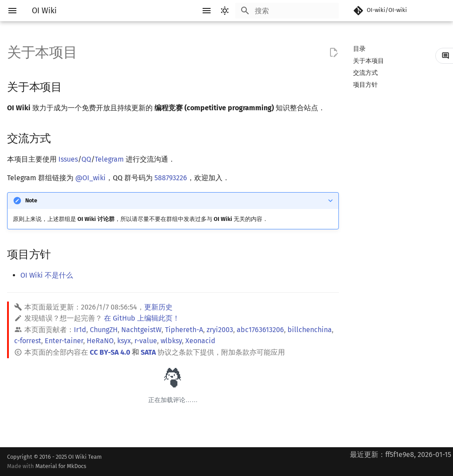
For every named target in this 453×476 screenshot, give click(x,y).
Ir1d (80, 330)
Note (31, 200)
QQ (86, 159)
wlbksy (171, 341)
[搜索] (287, 11)
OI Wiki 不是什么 (47, 275)
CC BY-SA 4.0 (110, 352)
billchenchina (310, 330)
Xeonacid (200, 341)
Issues (68, 159)
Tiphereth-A (184, 330)
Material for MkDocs (61, 466)
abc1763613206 (260, 330)
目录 (359, 49)
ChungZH (104, 330)
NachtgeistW (141, 330)
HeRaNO (100, 341)
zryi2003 (220, 330)
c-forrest (28, 341)
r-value (146, 341)
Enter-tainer (64, 341)
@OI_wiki (90, 178)
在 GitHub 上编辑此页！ (142, 318)
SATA (148, 352)
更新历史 (158, 307)
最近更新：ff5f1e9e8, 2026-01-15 (401, 455)
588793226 (171, 178)
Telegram (109, 159)
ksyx (124, 341)
